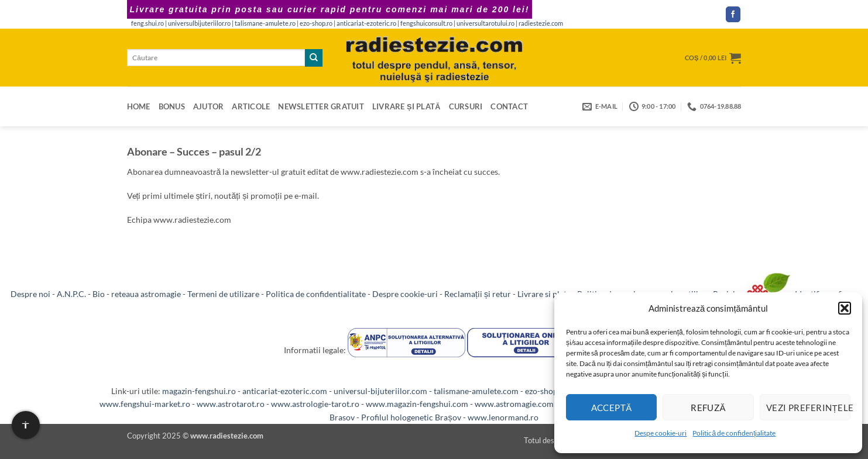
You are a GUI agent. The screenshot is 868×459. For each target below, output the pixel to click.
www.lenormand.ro (503, 417)
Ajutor (209, 106)
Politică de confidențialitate (734, 433)
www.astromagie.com (514, 404)
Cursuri (466, 106)
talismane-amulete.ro (265, 23)
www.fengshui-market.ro (145, 404)
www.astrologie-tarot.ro (315, 404)
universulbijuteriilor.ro (199, 23)
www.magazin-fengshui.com (417, 404)
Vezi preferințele (808, 408)
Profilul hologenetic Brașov (411, 417)
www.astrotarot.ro (231, 404)
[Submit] (314, 58)
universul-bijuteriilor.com (380, 391)
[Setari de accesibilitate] (26, 425)
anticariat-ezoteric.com (285, 391)
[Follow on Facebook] (733, 14)
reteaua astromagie (146, 294)
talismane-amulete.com (476, 391)
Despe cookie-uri (661, 433)
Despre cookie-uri (405, 294)
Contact (509, 106)
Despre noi (30, 294)
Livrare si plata (544, 294)
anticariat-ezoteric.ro (366, 23)
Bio (99, 294)
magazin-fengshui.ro (199, 391)
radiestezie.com (541, 23)
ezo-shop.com (550, 391)
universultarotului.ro (486, 23)
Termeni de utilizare (223, 294)
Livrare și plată (406, 106)
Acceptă (612, 408)
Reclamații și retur (478, 294)
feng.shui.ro (147, 23)
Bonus (172, 106)
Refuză (708, 408)
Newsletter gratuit (321, 106)
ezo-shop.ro (316, 23)
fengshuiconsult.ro (426, 23)
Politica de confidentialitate (316, 294)
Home (139, 106)
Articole (251, 106)
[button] (845, 308)
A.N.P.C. (71, 294)
